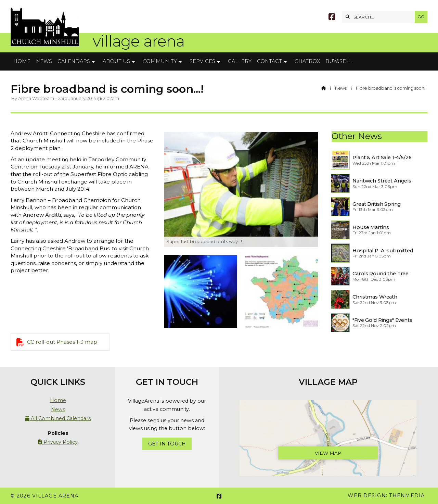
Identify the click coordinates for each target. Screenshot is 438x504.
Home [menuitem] (22, 61)
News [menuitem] (44, 61)
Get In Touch (167, 444)
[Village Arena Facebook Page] (332, 18)
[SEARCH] (380, 17)
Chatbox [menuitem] (307, 61)
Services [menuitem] (202, 61)
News (341, 88)
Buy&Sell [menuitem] (339, 61)
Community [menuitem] (160, 61)
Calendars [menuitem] (74, 61)
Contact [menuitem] (269, 61)
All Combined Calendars (58, 418)
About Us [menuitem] (116, 61)
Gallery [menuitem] (240, 61)
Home (58, 400)
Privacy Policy (58, 442)
